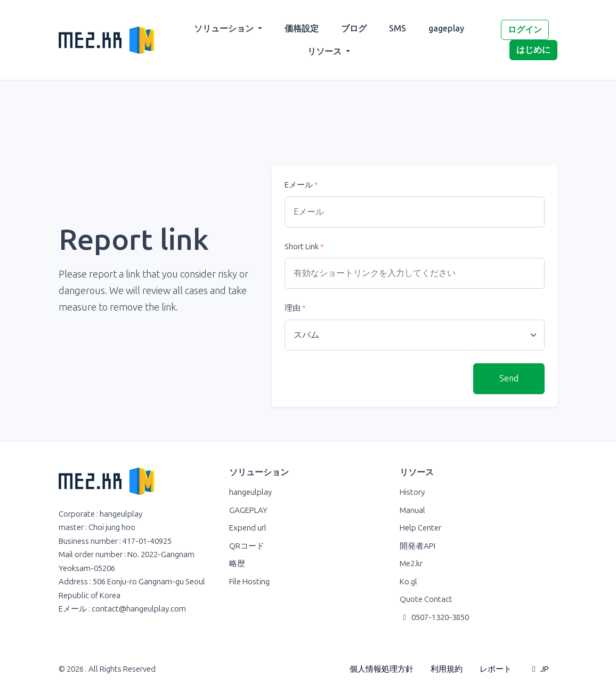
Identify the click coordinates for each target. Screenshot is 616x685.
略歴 (237, 564)
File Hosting (249, 582)
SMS (398, 28)
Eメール (301, 185)
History (412, 492)
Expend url (248, 528)
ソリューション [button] (225, 28)
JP (539, 669)
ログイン (525, 30)
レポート (496, 669)
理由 (295, 308)
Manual (412, 510)
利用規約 (447, 669)
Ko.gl (408, 582)
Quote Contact (426, 599)
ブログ (354, 28)
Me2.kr (411, 564)
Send (509, 378)
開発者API (418, 546)
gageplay (446, 28)
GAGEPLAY (248, 510)
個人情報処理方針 (382, 669)
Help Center (420, 528)
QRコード (247, 546)
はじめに (533, 50)
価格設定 (302, 28)
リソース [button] (326, 51)
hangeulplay (250, 492)
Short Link (304, 247)
